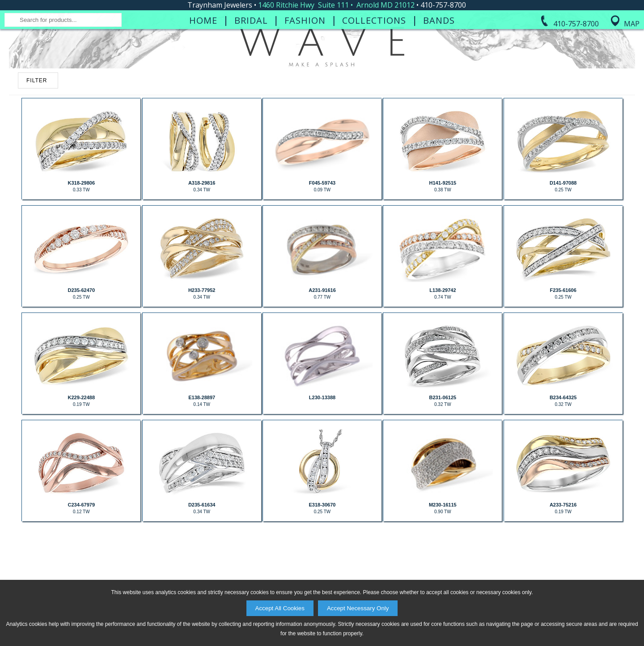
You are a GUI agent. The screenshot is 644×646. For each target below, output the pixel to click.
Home (203, 89)
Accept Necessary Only (358, 608)
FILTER (37, 177)
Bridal (251, 89)
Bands (439, 89)
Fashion (305, 89)
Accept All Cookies (280, 608)
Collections (374, 89)
